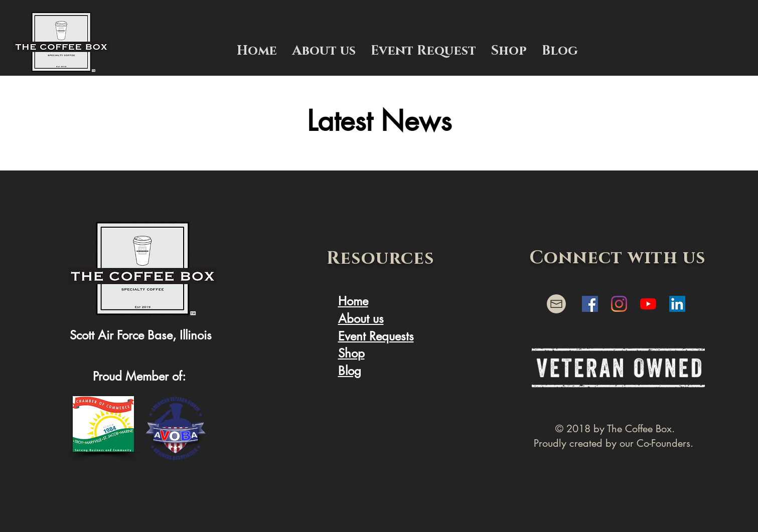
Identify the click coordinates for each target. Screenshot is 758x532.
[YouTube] (648, 304)
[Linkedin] (677, 304)
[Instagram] (619, 304)
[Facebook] (590, 304)
